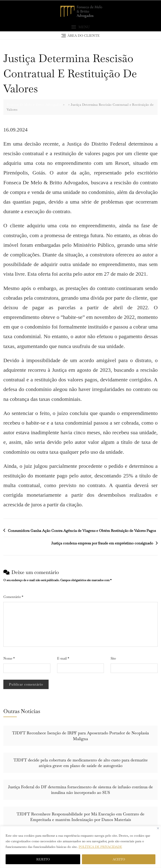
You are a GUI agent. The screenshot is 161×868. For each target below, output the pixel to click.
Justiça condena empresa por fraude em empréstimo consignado (102, 543)
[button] (80, 27)
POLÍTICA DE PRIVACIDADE (100, 847)
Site (113, 658)
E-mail (63, 658)
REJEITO (43, 859)
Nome (9, 658)
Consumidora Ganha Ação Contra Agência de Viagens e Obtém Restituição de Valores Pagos (82, 531)
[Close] (158, 828)
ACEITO (119, 859)
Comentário (13, 597)
